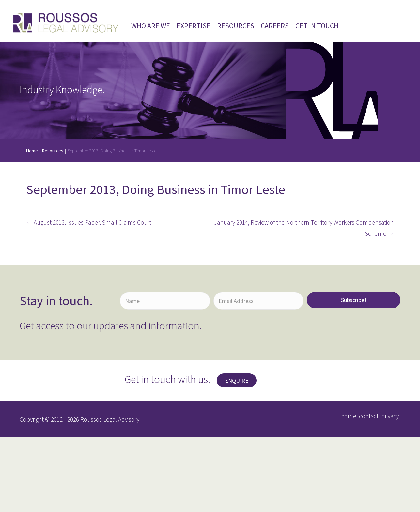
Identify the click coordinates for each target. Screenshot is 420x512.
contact (369, 416)
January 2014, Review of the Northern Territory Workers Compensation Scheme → (304, 228)
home (349, 416)
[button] (237, 381)
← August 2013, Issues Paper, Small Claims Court (89, 222)
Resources (53, 151)
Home (32, 151)
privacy (390, 416)
